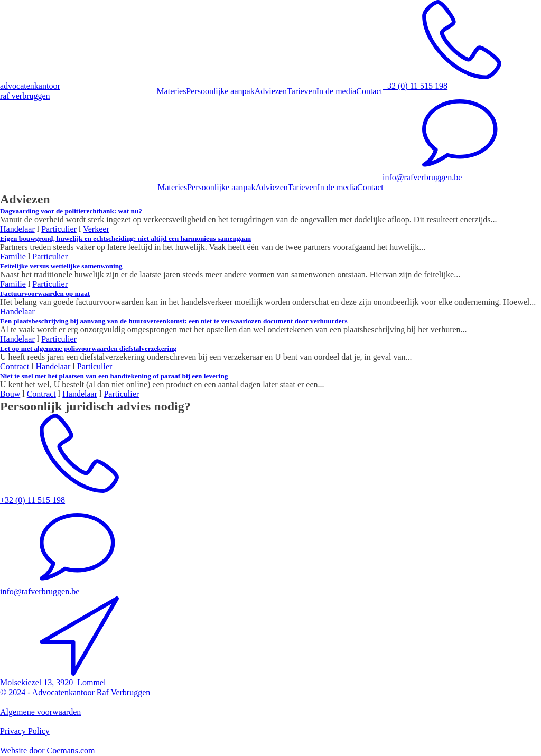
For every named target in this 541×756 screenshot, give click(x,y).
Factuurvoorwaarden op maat (45, 293)
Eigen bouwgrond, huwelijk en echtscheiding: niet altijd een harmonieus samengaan (125, 239)
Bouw (10, 394)
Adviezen (271, 91)
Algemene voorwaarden (40, 712)
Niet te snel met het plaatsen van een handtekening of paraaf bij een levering (114, 376)
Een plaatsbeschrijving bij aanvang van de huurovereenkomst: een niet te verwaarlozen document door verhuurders (174, 321)
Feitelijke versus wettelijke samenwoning (61, 266)
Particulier (59, 229)
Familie (13, 256)
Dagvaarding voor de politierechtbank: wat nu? (71, 211)
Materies (171, 91)
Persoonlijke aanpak (220, 91)
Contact (369, 91)
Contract (15, 366)
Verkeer (96, 229)
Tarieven (302, 91)
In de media (337, 91)
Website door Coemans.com (48, 750)
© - (75, 692)
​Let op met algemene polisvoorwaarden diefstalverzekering (88, 348)
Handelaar (17, 229)
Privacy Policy (25, 731)
